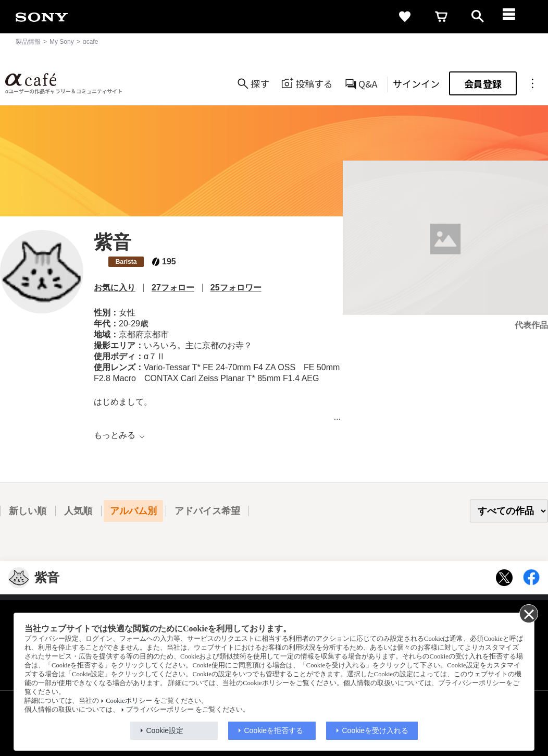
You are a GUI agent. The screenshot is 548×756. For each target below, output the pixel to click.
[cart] (441, 17)
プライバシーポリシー (160, 710)
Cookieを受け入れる (376, 730)
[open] (478, 17)
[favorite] (405, 17)
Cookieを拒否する (274, 730)
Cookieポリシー (129, 701)
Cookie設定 (165, 730)
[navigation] (514, 17)
